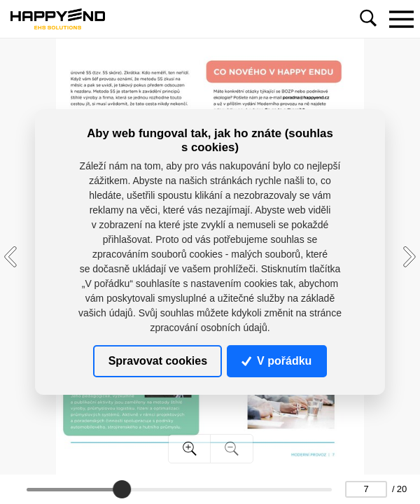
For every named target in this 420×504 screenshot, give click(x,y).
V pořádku (276, 361)
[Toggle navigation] (401, 19)
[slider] (122, 489)
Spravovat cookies (158, 361)
